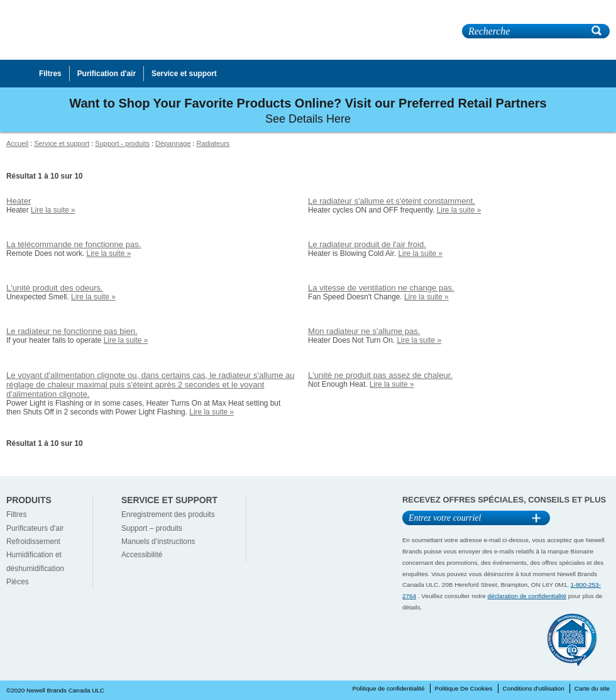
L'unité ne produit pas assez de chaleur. (380, 375)
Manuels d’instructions (158, 542)
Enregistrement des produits (168, 514)
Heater (19, 201)
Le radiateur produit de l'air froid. (367, 244)
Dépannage (173, 143)
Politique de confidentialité (388, 688)
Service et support (62, 143)
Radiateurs (213, 143)
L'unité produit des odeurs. (55, 288)
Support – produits (152, 528)
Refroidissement (33, 542)
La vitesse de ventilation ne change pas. (381, 288)
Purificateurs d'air (35, 528)
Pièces (18, 582)
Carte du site (592, 688)
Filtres (16, 514)
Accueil (17, 143)
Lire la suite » (53, 210)
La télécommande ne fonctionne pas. (74, 244)
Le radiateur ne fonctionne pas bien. (72, 331)
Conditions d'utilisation (534, 688)
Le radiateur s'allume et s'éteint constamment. (392, 201)
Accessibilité (142, 555)
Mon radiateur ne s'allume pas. (364, 331)
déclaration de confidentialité (527, 596)
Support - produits (122, 143)
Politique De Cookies (464, 688)
